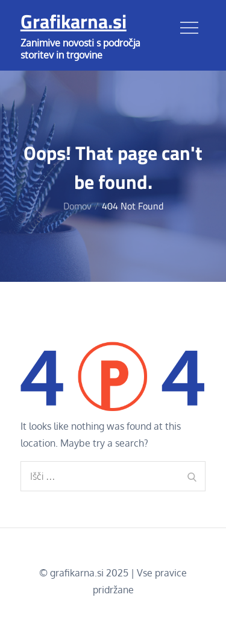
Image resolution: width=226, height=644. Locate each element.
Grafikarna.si (74, 21)
